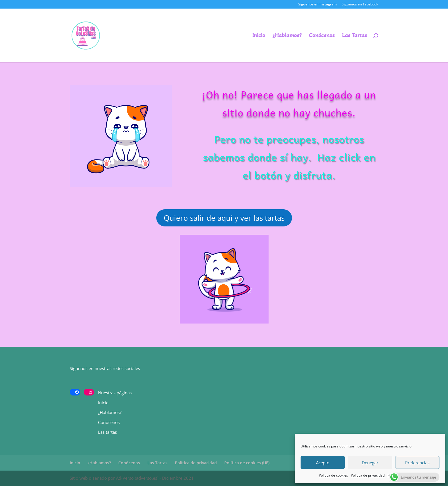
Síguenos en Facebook (360, 5)
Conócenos (322, 36)
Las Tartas (354, 36)
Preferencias (417, 463)
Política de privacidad (368, 475)
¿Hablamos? (287, 36)
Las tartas (107, 432)
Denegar (370, 463)
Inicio (259, 36)
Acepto (323, 463)
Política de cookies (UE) (247, 463)
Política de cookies (333, 475)
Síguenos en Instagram (317, 5)
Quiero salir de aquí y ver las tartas (224, 218)
